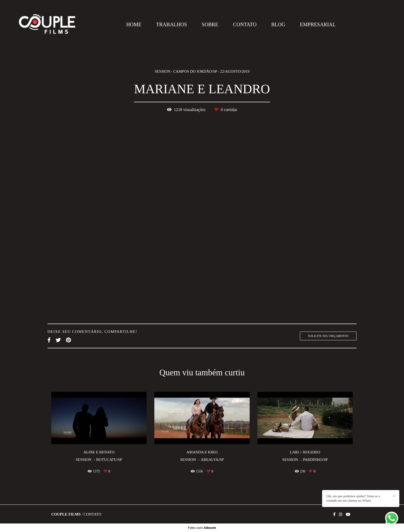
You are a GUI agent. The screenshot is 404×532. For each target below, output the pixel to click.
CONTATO (245, 24)
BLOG (278, 24)
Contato (92, 514)
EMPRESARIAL (318, 24)
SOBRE (210, 24)
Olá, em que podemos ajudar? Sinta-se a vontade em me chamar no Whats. (353, 498)
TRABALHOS (172, 24)
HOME (134, 24)
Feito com (202, 528)
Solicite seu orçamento (328, 336)
